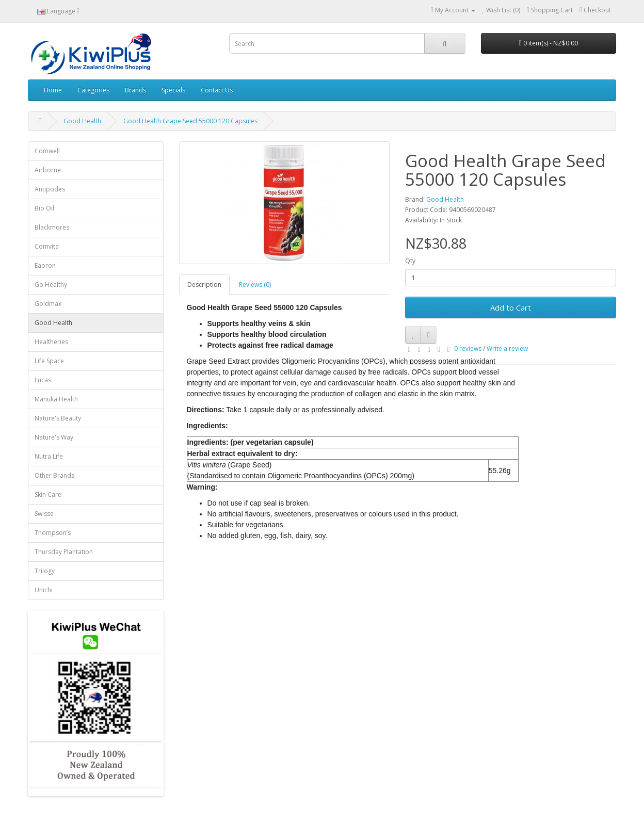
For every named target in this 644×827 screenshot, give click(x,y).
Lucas (43, 380)
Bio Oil (44, 208)
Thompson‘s (53, 533)
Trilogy (45, 571)
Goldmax (48, 304)
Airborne (48, 170)
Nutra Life (49, 456)
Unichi (44, 590)
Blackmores (52, 227)
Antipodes (50, 189)
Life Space (49, 361)
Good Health (82, 121)
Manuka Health (56, 399)
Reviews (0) (255, 285)
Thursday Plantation (64, 552)
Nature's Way (54, 437)
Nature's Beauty (58, 418)
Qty (410, 261)
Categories (93, 90)
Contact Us (217, 90)
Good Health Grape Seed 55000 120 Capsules (190, 121)
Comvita (47, 246)
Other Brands (54, 475)
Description (204, 285)
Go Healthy (51, 285)
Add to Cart (511, 307)
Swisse (44, 514)
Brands (135, 90)
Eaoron (45, 265)
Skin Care (48, 494)
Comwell (47, 151)
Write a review (507, 348)
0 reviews (468, 348)
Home (53, 90)
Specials (173, 90)
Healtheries (51, 342)
